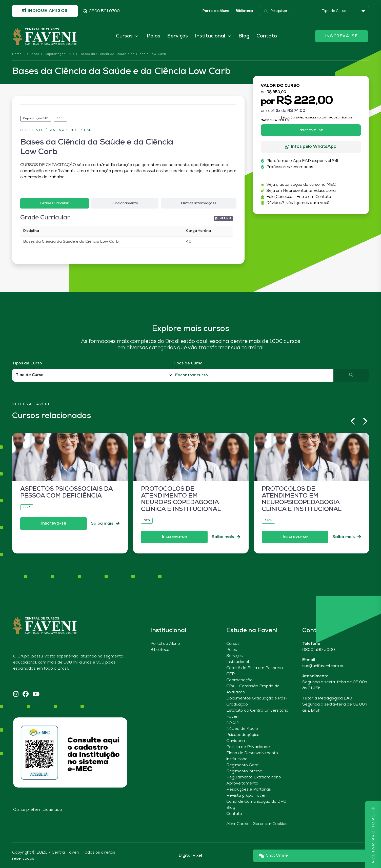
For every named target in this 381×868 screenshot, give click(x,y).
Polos (154, 36)
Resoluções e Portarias (249, 790)
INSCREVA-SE (342, 36)
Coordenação (239, 680)
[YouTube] (36, 695)
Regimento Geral (243, 766)
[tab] (55, 204)
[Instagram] (16, 695)
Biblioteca (244, 11)
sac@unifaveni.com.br (323, 666)
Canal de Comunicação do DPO (256, 802)
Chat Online (273, 856)
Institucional (238, 662)
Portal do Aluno (216, 11)
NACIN (233, 723)
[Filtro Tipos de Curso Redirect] (93, 375)
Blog (244, 36)
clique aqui (53, 810)
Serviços (178, 36)
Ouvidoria (236, 741)
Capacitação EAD (59, 54)
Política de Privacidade (248, 747)
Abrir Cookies (239, 824)
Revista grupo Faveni (247, 796)
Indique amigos (45, 11)
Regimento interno (244, 772)
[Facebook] (26, 695)
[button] (223, 219)
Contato (267, 36)
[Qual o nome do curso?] (253, 376)
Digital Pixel (190, 856)
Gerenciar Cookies (270, 824)
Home (17, 54)
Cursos (33, 54)
